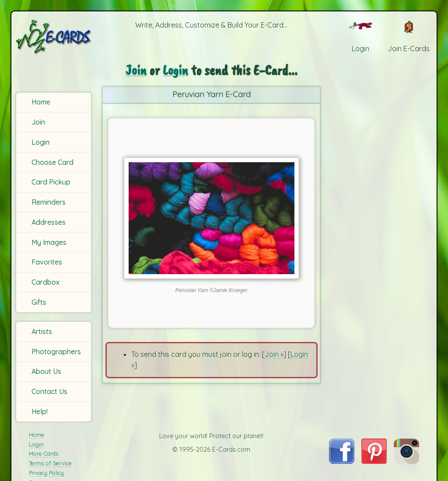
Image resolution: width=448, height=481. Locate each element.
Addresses (49, 222)
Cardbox (45, 282)
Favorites (47, 262)
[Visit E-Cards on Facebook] (341, 461)
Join (38, 122)
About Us (46, 371)
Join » (274, 354)
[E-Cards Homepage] (54, 37)
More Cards (44, 453)
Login (40, 142)
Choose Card (52, 162)
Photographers (56, 352)
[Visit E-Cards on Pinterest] (374, 461)
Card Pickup (51, 182)
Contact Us (49, 391)
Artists (42, 331)
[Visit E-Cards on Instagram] (406, 461)
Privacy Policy (46, 473)
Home (41, 102)
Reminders (49, 202)
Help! (40, 411)
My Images (49, 242)
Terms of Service (50, 463)
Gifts (39, 302)
